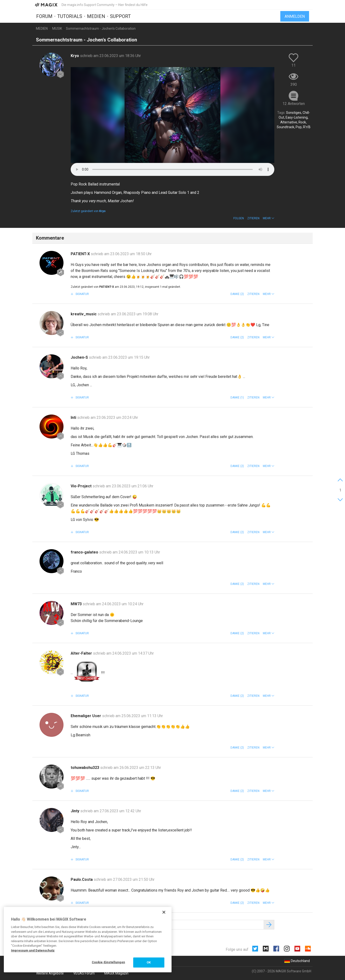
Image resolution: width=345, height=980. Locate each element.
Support (120, 16)
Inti (74, 418)
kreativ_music (84, 314)
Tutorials (70, 16)
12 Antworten (294, 104)
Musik (57, 29)
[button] (269, 218)
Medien (96, 16)
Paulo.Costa (82, 879)
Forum (44, 16)
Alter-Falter (82, 653)
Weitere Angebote (50, 973)
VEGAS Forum (84, 973)
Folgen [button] (239, 218)
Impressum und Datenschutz (33, 950)
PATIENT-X (81, 254)
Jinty (75, 811)
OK (149, 962)
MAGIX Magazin (116, 973)
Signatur (82, 294)
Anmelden (295, 16)
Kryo (75, 56)
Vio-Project (82, 486)
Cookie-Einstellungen (108, 962)
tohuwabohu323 (85, 768)
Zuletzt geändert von (88, 211)
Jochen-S (80, 357)
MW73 (77, 604)
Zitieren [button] (253, 218)
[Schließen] (164, 912)
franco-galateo (85, 552)
